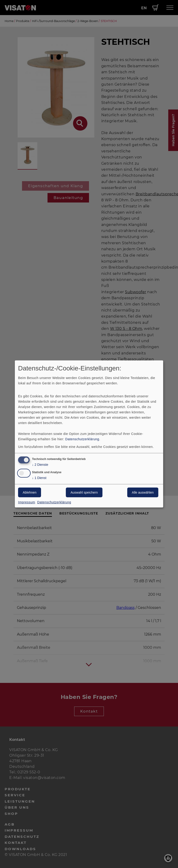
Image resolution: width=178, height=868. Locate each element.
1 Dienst (39, 478)
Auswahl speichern (84, 492)
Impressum (27, 502)
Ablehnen (30, 492)
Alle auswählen (143, 492)
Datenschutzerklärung (82, 439)
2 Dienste (40, 465)
